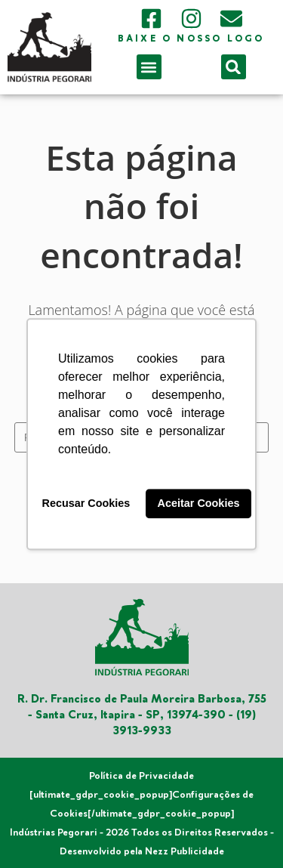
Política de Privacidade (141, 776)
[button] (149, 67)
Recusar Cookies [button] (86, 504)
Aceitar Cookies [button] (199, 504)
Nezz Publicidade (185, 851)
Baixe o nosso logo (191, 39)
